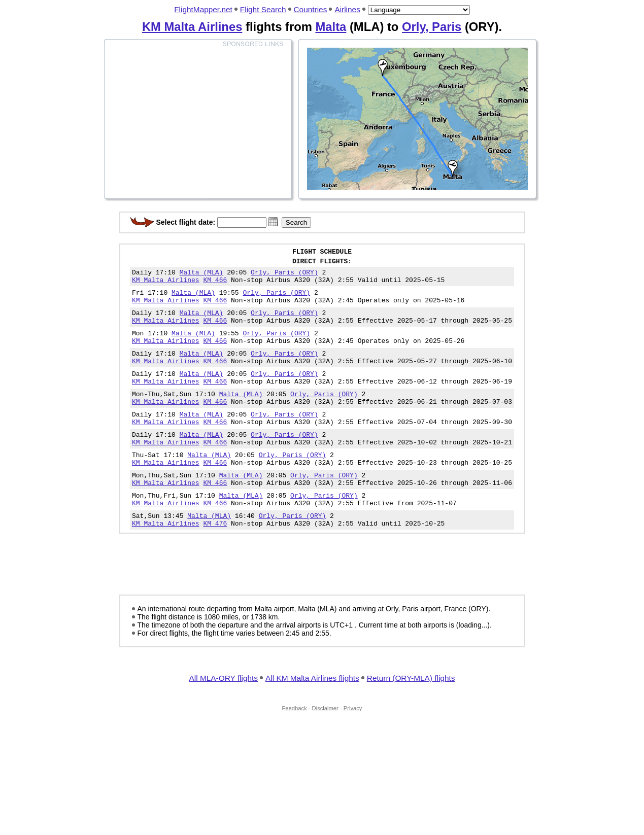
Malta (331, 27)
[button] (273, 222)
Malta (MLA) (201, 276)
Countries (311, 9)
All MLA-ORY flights (224, 721)
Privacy (353, 751)
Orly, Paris (432, 27)
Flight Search (263, 9)
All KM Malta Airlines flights (312, 721)
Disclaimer (325, 751)
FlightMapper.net (203, 9)
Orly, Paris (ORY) (284, 276)
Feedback (295, 751)
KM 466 (215, 286)
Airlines (347, 9)
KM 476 (215, 566)
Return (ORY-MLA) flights (411, 721)
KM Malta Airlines (192, 27)
